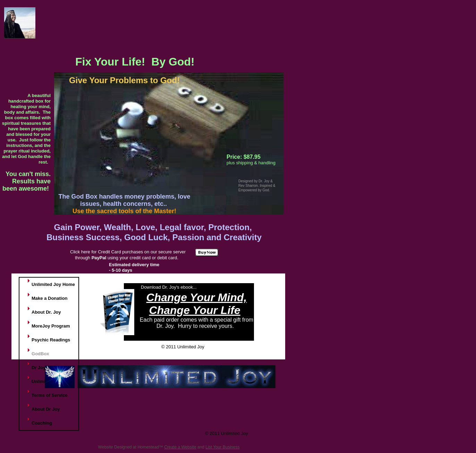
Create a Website (180, 447)
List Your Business (222, 447)
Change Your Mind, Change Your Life (197, 304)
